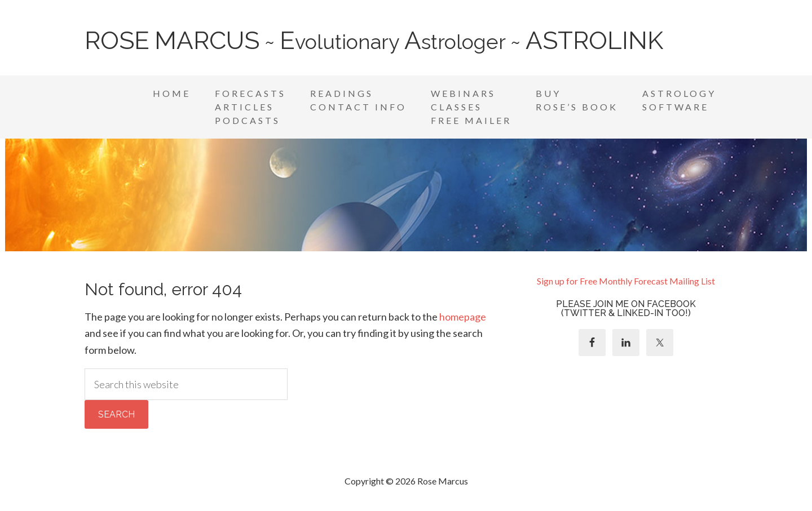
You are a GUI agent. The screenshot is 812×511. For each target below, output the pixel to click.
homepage (463, 317)
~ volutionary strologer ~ (374, 42)
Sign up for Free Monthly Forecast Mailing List (626, 281)
